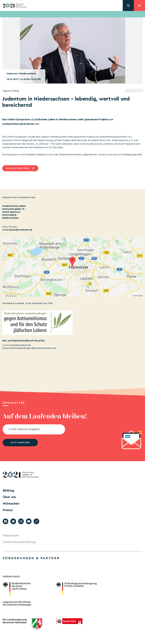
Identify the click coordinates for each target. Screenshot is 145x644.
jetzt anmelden (20, 443)
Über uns (9, 497)
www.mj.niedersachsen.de (17, 230)
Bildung (8, 490)
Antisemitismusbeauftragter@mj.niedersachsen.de (29, 348)
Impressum (11, 535)
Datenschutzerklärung (19, 542)
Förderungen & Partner (31, 558)
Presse (8, 510)
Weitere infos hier (18, 168)
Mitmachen (11, 504)
